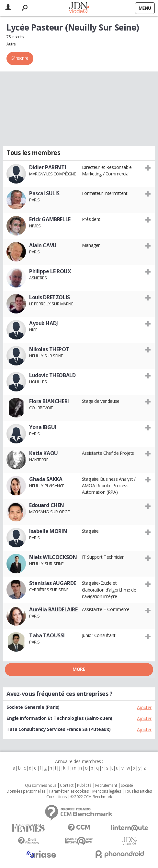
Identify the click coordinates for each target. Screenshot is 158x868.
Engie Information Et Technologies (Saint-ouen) (59, 718)
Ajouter (144, 707)
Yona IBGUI (43, 427)
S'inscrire (20, 58)
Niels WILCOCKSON (53, 557)
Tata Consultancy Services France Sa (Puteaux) (58, 729)
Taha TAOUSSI (47, 635)
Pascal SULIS (44, 193)
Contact (67, 785)
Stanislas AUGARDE (53, 583)
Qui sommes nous (41, 785)
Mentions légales (107, 791)
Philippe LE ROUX (50, 271)
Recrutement (106, 785)
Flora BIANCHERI (49, 401)
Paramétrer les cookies (69, 791)
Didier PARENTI (48, 167)
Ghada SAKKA (46, 479)
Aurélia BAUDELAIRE (53, 609)
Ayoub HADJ (44, 323)
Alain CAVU (43, 245)
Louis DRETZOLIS (50, 297)
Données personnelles (26, 791)
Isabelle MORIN (48, 531)
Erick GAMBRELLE (50, 219)
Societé (127, 785)
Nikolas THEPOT (49, 349)
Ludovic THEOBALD (52, 375)
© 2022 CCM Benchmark (91, 797)
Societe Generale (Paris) (33, 707)
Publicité (84, 785)
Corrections (56, 797)
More (79, 669)
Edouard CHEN (47, 505)
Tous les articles (138, 791)
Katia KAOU (44, 453)
